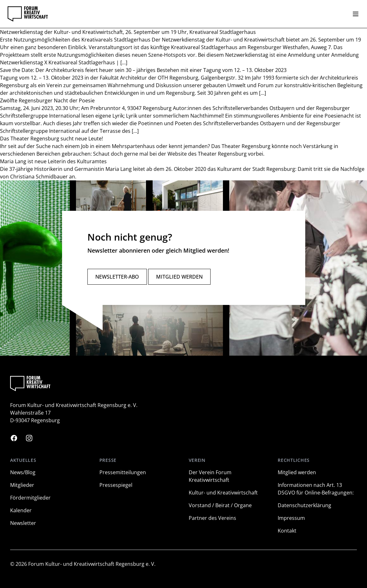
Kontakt (287, 531)
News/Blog (23, 472)
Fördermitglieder (30, 498)
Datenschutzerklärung (304, 505)
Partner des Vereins (212, 518)
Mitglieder (22, 485)
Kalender (21, 510)
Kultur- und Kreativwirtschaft (223, 493)
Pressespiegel (116, 485)
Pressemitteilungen (123, 472)
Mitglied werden (179, 277)
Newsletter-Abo (117, 277)
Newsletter (23, 523)
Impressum (291, 518)
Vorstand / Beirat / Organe (220, 505)
